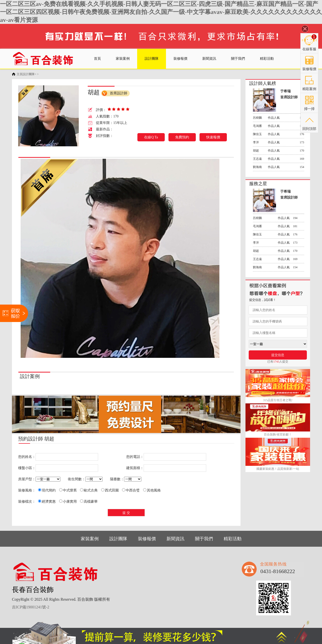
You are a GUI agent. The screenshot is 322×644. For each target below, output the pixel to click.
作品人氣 (279, 118)
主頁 (20, 74)
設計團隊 (152, 59)
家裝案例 (123, 59)
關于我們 (238, 59)
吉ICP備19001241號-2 (31, 607)
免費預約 (182, 137)
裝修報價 (180, 59)
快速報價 (213, 137)
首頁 (97, 59)
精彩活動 (267, 59)
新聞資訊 (209, 59)
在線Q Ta (151, 137)
